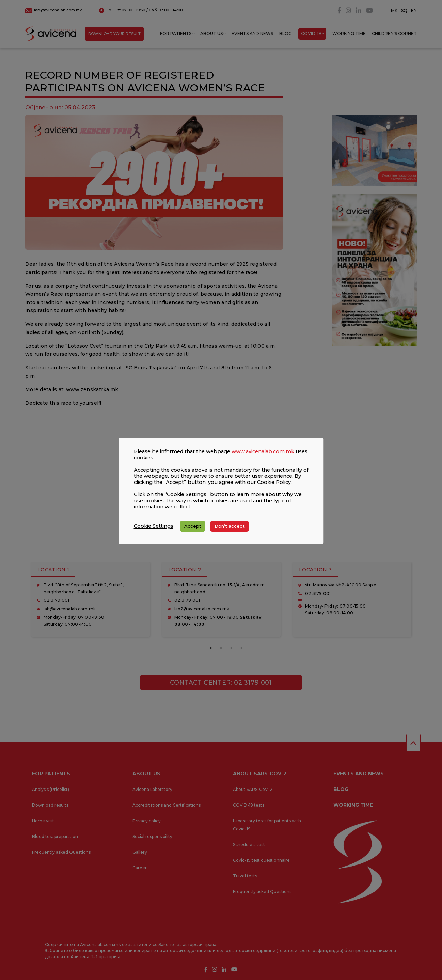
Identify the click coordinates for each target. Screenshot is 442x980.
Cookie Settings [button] (154, 532)
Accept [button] (193, 532)
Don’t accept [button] (230, 532)
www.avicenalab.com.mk (263, 458)
